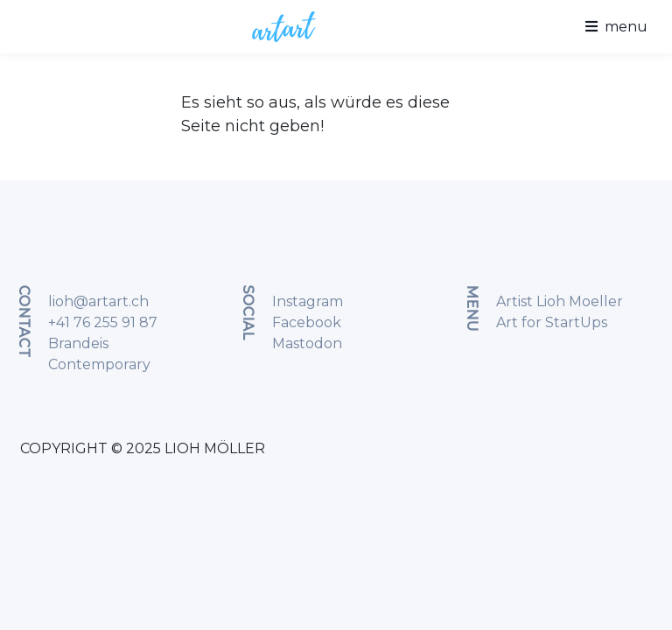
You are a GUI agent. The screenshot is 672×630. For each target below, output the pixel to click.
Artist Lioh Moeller (560, 301)
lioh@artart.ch (98, 301)
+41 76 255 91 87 (103, 322)
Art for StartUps (552, 322)
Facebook (307, 322)
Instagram (308, 301)
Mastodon (307, 343)
